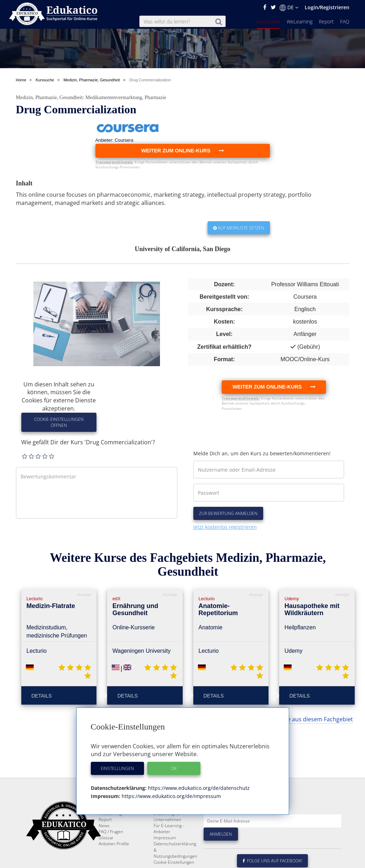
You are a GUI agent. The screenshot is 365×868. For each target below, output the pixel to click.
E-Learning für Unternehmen (167, 817)
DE (289, 7)
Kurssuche (269, 21)
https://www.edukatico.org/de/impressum (171, 796)
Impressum (165, 838)
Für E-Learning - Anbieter (169, 829)
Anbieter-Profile (114, 844)
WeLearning (300, 21)
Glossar (106, 838)
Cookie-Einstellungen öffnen (59, 422)
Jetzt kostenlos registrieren (225, 527)
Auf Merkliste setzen (239, 228)
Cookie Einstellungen (174, 862)
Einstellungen (117, 768)
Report (326, 21)
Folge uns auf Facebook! (272, 861)
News (104, 826)
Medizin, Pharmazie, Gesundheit (49, 97)
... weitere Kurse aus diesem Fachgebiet (300, 719)
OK (174, 768)
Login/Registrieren (327, 7)
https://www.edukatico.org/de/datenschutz (198, 788)
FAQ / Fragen (111, 832)
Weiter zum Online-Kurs (274, 387)
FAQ (345, 21)
